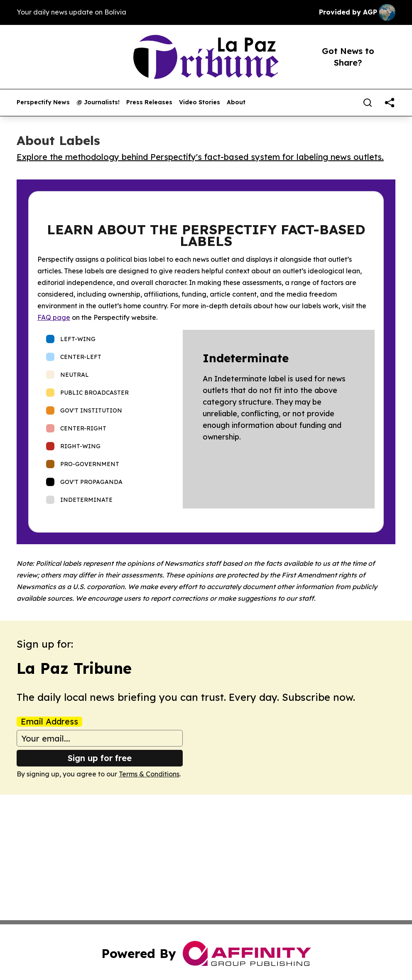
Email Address (49, 722)
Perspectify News (43, 102)
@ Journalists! (98, 102)
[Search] (368, 103)
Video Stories (200, 102)
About (236, 102)
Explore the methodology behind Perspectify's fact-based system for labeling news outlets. (200, 157)
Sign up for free (100, 758)
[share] (390, 103)
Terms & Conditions (149, 774)
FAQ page (54, 317)
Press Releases (149, 102)
